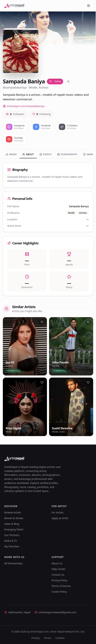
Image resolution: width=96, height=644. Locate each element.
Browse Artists (13, 512)
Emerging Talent (14, 529)
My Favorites (12, 546)
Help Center (58, 569)
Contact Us (58, 575)
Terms (47, 638)
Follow (55, 81)
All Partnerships (14, 563)
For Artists (58, 512)
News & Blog (12, 524)
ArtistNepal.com (40, 632)
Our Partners (12, 535)
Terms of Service (61, 586)
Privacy (36, 638)
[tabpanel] (48, 229)
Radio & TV (11, 541)
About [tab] (28, 154)
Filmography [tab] (67, 154)
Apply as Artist (60, 518)
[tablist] (48, 155)
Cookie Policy (59, 592)
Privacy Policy (59, 580)
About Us (57, 563)
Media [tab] (11, 154)
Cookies (60, 638)
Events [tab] (46, 154)
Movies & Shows (14, 518)
